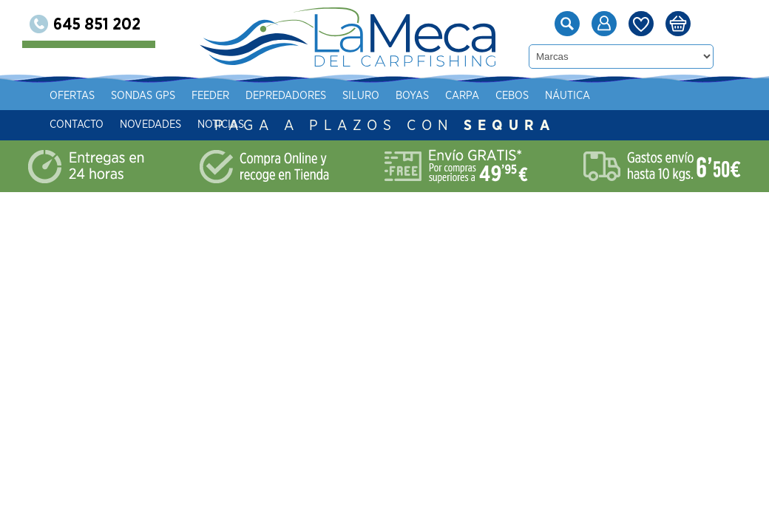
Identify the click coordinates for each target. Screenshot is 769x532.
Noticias (263, 125)
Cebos (554, 96)
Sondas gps (185, 96)
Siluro (403, 96)
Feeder (253, 96)
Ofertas (114, 96)
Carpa (504, 96)
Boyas (454, 96)
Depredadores (328, 96)
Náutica (610, 96)
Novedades (193, 125)
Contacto (119, 125)
